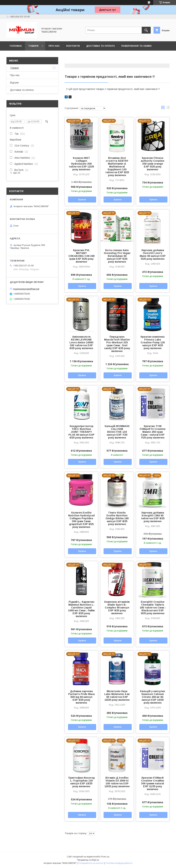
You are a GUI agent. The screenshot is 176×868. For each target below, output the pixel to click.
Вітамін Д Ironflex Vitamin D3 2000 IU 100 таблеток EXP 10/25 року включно (117, 782)
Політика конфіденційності (119, 863)
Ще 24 (17, 173)
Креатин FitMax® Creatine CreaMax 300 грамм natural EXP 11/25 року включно (153, 783)
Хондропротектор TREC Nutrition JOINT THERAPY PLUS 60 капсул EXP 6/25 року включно (81, 432)
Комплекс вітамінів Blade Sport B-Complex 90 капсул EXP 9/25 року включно (117, 608)
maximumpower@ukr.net (26, 289)
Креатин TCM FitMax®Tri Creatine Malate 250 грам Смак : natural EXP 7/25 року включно (153, 432)
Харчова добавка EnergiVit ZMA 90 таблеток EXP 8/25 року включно (153, 517)
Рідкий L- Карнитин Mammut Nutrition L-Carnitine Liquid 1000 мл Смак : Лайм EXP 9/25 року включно (81, 609)
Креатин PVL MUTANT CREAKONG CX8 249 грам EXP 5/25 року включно (81, 256)
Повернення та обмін (136, 46)
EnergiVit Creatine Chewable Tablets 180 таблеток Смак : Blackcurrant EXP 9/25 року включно (153, 608)
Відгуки (14, 83)
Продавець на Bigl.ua (88, 860)
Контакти (73, 46)
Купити (82, 200)
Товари (33, 46)
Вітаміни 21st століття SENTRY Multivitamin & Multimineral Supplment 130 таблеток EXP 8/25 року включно (117, 167)
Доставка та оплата (100, 46)
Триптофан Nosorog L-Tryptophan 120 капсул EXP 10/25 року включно (81, 782)
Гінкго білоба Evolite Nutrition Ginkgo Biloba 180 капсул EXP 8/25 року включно (117, 518)
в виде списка (168, 108)
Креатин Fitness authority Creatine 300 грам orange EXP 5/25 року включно (153, 164)
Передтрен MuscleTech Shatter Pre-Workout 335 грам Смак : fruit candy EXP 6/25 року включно (117, 344)
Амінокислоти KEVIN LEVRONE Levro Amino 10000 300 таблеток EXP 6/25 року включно (81, 342)
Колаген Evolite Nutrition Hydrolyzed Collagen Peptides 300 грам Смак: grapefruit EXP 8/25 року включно (81, 520)
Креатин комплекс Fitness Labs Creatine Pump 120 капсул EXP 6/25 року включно (153, 342)
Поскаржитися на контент (91, 863)
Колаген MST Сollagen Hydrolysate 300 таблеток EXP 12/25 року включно (81, 164)
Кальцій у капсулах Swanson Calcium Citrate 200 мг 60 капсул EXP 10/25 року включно (153, 697)
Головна (16, 46)
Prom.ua (105, 857)
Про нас (54, 46)
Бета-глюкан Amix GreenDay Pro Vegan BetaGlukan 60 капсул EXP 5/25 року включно (117, 256)
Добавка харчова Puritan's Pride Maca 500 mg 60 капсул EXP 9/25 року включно (81, 697)
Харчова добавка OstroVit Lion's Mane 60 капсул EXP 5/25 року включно (153, 255)
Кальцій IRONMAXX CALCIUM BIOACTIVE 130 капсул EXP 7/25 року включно (117, 432)
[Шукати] (146, 30)
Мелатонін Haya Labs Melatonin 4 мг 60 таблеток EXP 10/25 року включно (117, 696)
